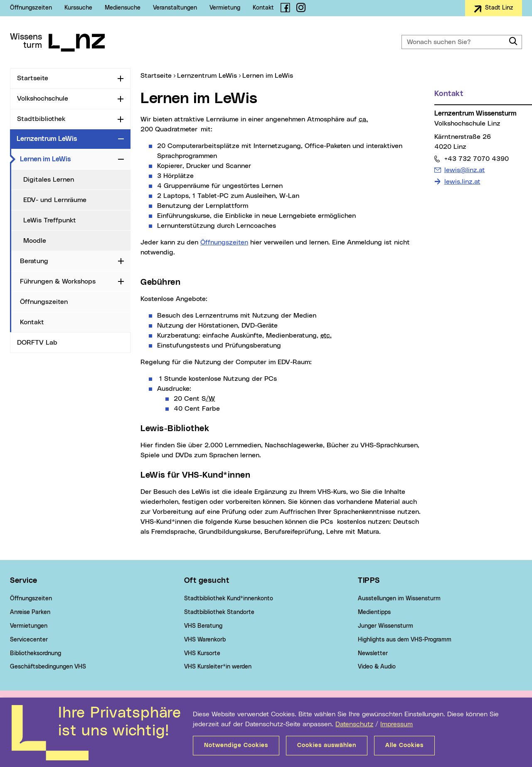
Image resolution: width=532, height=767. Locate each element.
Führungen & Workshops (58, 281)
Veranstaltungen (175, 8)
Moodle (35, 241)
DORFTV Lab (37, 343)
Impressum (397, 724)
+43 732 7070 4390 (476, 159)
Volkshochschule (43, 99)
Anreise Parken (30, 612)
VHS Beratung (203, 626)
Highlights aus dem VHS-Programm (405, 640)
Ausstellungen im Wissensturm (399, 599)
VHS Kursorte (202, 654)
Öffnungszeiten (31, 8)
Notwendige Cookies (236, 745)
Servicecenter (29, 640)
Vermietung (225, 8)
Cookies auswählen (327, 745)
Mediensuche (123, 8)
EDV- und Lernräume (55, 200)
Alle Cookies (404, 745)
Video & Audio (377, 667)
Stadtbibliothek (41, 119)
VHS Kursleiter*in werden (218, 667)
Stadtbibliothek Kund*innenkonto (229, 599)
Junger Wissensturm (385, 626)
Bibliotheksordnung (36, 654)
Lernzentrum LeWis (47, 139)
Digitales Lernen (49, 180)
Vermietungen (29, 626)
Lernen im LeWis (67, 159)
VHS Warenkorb (205, 640)
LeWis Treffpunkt (50, 220)
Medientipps (374, 612)
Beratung (34, 261)
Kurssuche (78, 8)
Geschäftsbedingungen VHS (48, 667)
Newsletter (373, 654)
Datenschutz (354, 724)
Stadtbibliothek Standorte (219, 612)
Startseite (33, 78)
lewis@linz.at (464, 170)
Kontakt (263, 8)
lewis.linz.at (462, 182)
